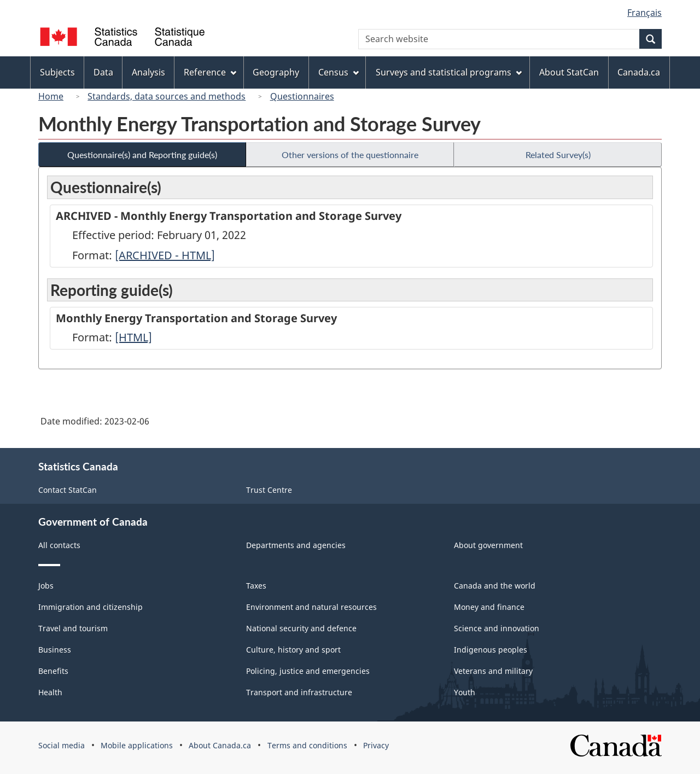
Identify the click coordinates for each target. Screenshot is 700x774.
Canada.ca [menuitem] (639, 72)
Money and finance (489, 607)
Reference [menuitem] (210, 72)
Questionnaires (302, 96)
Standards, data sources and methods (167, 96)
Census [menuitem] (339, 72)
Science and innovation (497, 628)
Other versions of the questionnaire (350, 155)
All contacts (59, 545)
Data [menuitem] (103, 72)
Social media (62, 745)
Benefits (53, 671)
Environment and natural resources (311, 607)
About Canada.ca (220, 745)
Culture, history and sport (293, 650)
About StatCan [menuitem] (569, 72)
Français (644, 13)
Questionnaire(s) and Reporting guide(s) (142, 155)
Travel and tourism (73, 628)
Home (51, 96)
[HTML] (133, 337)
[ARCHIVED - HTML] (165, 255)
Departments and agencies (296, 545)
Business (55, 650)
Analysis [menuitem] (148, 72)
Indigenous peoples (491, 650)
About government (488, 545)
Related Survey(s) (558, 155)
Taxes (256, 586)
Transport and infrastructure (299, 692)
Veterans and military (493, 671)
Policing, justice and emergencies (308, 671)
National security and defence (301, 628)
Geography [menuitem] (276, 72)
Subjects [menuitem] (57, 72)
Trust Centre (269, 490)
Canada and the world (495, 586)
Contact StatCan (68, 490)
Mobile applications (137, 745)
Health (50, 692)
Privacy (376, 745)
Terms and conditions (307, 745)
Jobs (46, 586)
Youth (465, 692)
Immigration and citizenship (91, 607)
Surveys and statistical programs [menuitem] (449, 72)
